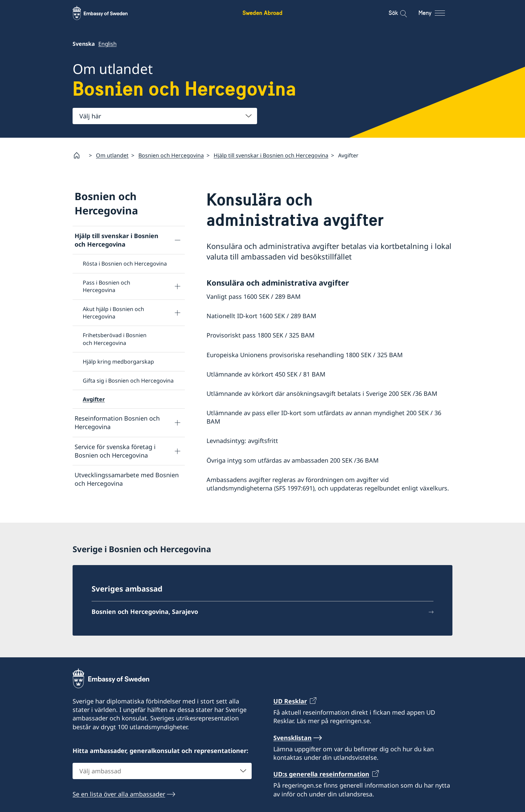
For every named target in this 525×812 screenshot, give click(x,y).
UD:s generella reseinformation (321, 774)
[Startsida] (79, 155)
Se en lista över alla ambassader (119, 794)
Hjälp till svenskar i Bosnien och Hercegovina (271, 155)
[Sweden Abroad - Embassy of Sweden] (106, 13)
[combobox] (165, 116)
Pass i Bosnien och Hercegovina (106, 286)
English (108, 44)
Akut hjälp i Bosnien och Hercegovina (113, 312)
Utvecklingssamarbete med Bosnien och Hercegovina (127, 479)
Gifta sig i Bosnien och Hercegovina (128, 380)
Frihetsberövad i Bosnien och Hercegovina (115, 339)
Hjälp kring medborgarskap (118, 362)
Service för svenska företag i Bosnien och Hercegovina (115, 451)
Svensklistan (293, 738)
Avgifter (94, 399)
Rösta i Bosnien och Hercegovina (125, 264)
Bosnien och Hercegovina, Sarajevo (145, 612)
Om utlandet (112, 155)
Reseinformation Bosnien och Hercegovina (117, 422)
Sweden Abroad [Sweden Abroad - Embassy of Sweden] (262, 13)
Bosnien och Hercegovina (171, 155)
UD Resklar (290, 701)
